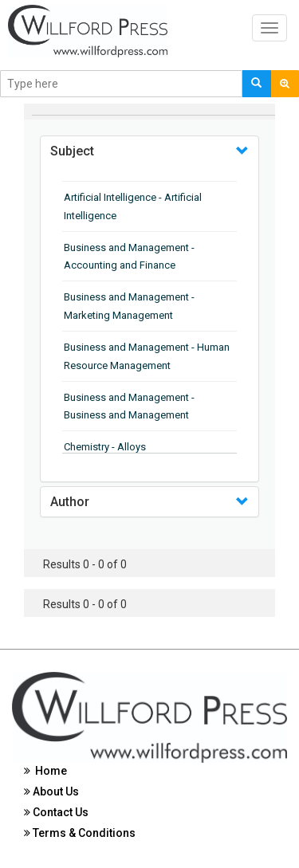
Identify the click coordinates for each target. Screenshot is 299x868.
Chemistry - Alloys (105, 447)
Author (70, 502)
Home (45, 771)
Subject (72, 151)
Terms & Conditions (80, 833)
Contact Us (56, 812)
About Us (51, 791)
